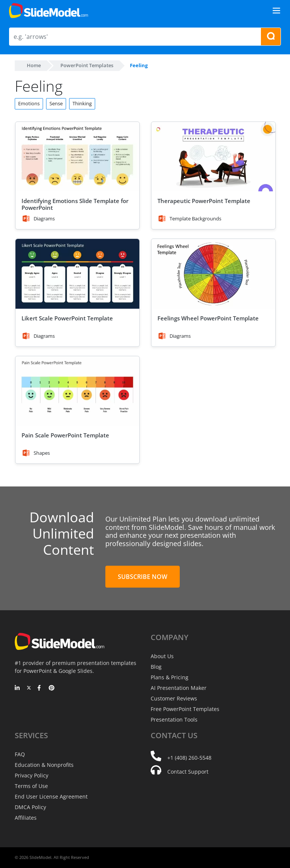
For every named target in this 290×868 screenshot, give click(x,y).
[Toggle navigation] (276, 11)
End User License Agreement (51, 796)
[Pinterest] (52, 688)
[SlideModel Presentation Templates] (49, 11)
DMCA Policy (30, 807)
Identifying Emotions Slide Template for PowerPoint (75, 204)
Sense (56, 103)
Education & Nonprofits (44, 765)
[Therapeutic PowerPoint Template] (213, 157)
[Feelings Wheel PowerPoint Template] (213, 274)
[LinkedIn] (18, 688)
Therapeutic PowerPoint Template (204, 201)
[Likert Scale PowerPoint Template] (77, 274)
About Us (162, 656)
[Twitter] (29, 688)
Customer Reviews (174, 698)
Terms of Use (31, 786)
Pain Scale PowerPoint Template (65, 435)
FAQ (20, 754)
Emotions (29, 103)
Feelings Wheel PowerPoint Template (208, 318)
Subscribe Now (143, 577)
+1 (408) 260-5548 (189, 758)
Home (34, 65)
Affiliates (26, 818)
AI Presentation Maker (179, 688)
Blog (156, 667)
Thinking (82, 103)
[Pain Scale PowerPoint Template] (77, 391)
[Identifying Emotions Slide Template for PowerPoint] (77, 157)
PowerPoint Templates (87, 65)
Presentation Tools (174, 719)
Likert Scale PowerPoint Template (67, 318)
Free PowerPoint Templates (185, 709)
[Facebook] (40, 688)
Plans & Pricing (170, 677)
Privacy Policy (32, 775)
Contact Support (188, 772)
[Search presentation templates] (271, 37)
